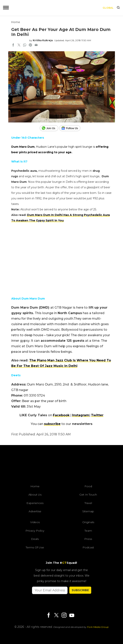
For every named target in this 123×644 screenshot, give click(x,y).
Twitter (97, 415)
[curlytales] (62, 466)
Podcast (88, 547)
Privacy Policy (35, 531)
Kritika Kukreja (43, 40)
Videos (35, 522)
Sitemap (88, 511)
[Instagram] (64, 616)
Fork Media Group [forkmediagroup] (98, 627)
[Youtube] (72, 615)
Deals (35, 539)
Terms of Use (35, 547)
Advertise (35, 511)
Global (108, 8)
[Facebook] (49, 616)
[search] (118, 8)
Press (88, 539)
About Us (35, 495)
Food (88, 486)
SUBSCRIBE (80, 590)
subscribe (52, 424)
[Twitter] (56, 616)
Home (16, 22)
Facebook (61, 415)
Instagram (81, 415)
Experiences (35, 503)
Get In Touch (88, 495)
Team (88, 531)
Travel (88, 503)
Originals (88, 522)
